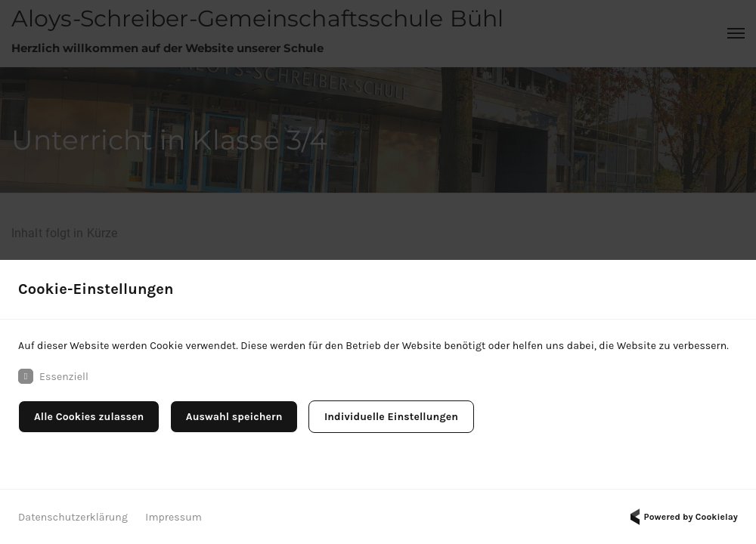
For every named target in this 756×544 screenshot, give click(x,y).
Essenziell (53, 376)
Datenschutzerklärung (73, 517)
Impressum (174, 517)
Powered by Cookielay (682, 517)
